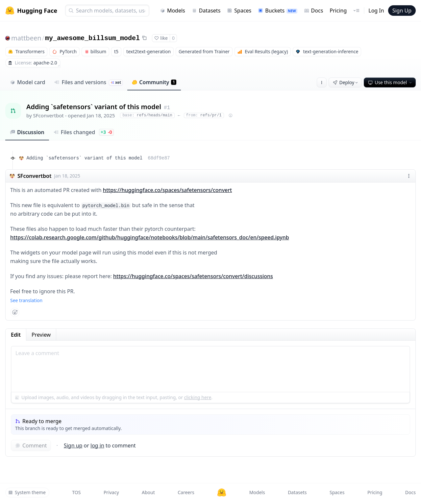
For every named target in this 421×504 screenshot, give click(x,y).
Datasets (206, 11)
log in (97, 445)
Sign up (73, 445)
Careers (186, 492)
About (148, 492)
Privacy (111, 492)
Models (173, 11)
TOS (76, 492)
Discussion (27, 132)
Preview (41, 335)
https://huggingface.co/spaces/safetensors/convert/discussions (193, 276)
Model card (27, 82)
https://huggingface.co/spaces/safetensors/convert (167, 190)
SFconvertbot (49, 115)
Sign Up (402, 11)
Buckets (277, 11)
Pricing (338, 11)
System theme (27, 492)
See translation (26, 300)
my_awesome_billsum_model (92, 38)
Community (154, 82)
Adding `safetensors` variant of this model (98, 158)
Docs (314, 11)
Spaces (239, 11)
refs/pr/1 (204, 115)
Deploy (346, 82)
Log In (376, 11)
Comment (31, 445)
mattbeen (26, 38)
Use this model (390, 82)
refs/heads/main (147, 115)
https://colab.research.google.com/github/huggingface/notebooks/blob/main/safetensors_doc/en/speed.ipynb (150, 237)
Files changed (84, 132)
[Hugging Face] (222, 492)
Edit (16, 335)
